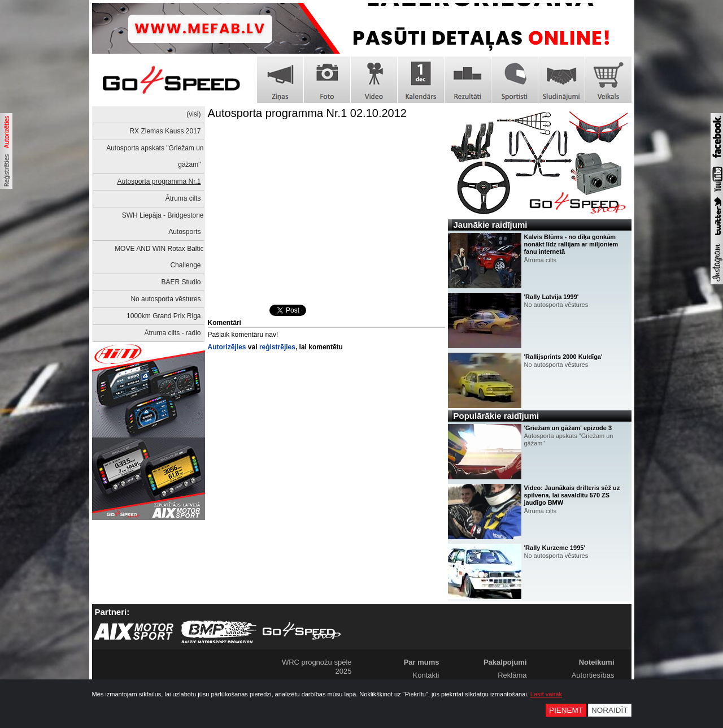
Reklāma (512, 675)
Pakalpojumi (505, 662)
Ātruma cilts (183, 198)
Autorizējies (227, 347)
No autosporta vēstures (165, 299)
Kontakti (426, 675)
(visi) (193, 114)
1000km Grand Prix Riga (164, 316)
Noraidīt (610, 710)
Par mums (422, 662)
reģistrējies (277, 347)
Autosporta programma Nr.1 (159, 181)
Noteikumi (597, 662)
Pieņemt (566, 710)
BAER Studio (181, 282)
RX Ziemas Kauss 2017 (165, 131)
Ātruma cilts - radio (172, 333)
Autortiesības (593, 675)
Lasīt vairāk (546, 694)
